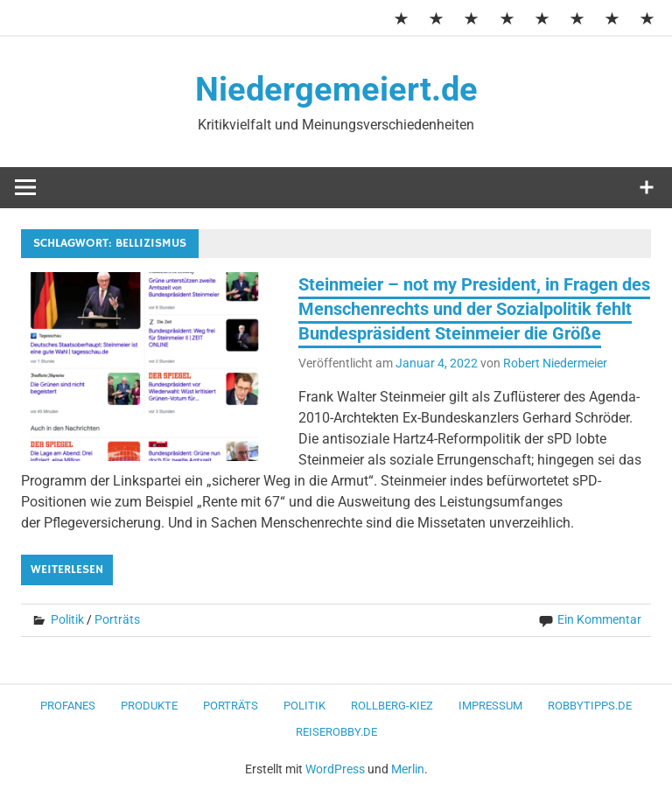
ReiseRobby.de (336, 732)
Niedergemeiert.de (336, 89)
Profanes (68, 706)
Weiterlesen (67, 570)
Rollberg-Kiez (392, 706)
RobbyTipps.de (590, 706)
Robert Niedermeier (555, 363)
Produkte (149, 706)
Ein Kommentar (599, 619)
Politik (67, 619)
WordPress (335, 769)
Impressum (490, 706)
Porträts (117, 619)
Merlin (408, 769)
